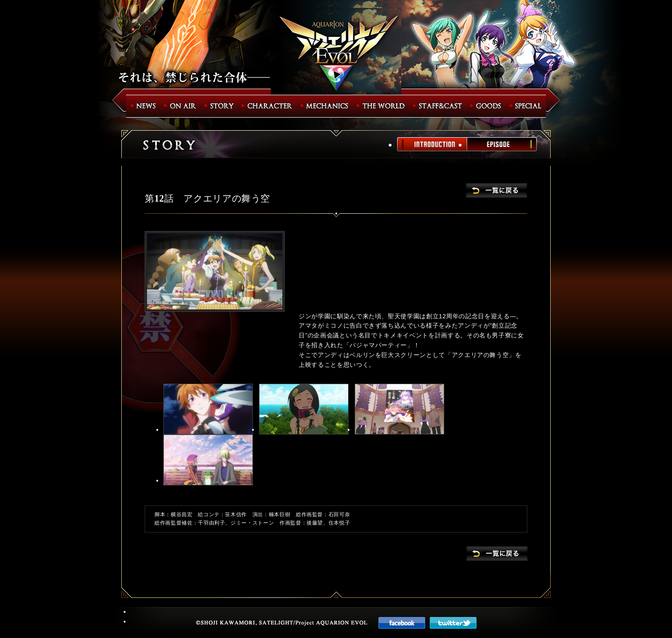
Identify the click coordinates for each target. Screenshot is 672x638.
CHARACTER (269, 106)
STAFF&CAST (439, 106)
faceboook (402, 623)
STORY (220, 106)
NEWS (144, 106)
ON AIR (182, 106)
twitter (453, 623)
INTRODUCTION (432, 144)
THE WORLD (382, 106)
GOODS (488, 106)
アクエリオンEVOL (336, 52)
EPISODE (502, 144)
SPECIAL (527, 106)
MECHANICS (326, 106)
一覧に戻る (497, 190)
